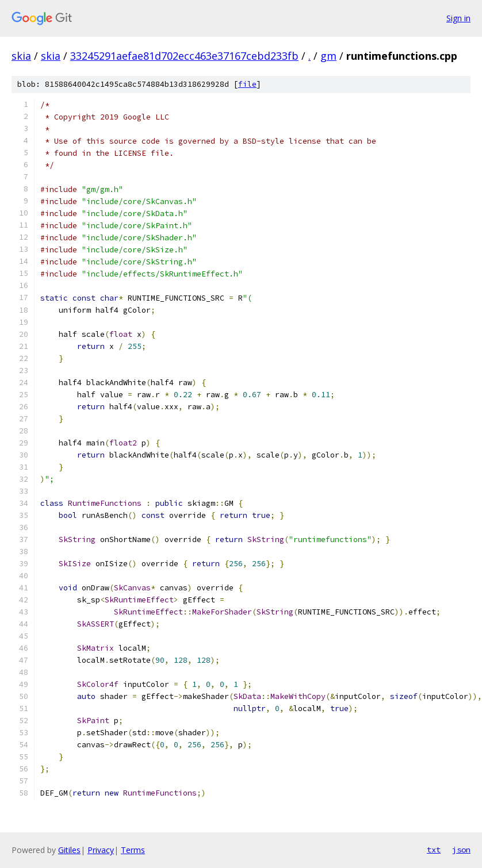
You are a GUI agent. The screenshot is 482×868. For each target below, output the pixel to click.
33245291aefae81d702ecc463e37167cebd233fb (184, 56)
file (247, 84)
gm (328, 56)
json (461, 850)
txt (434, 850)
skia (21, 56)
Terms (133, 850)
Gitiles (69, 850)
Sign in (458, 18)
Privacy (101, 850)
